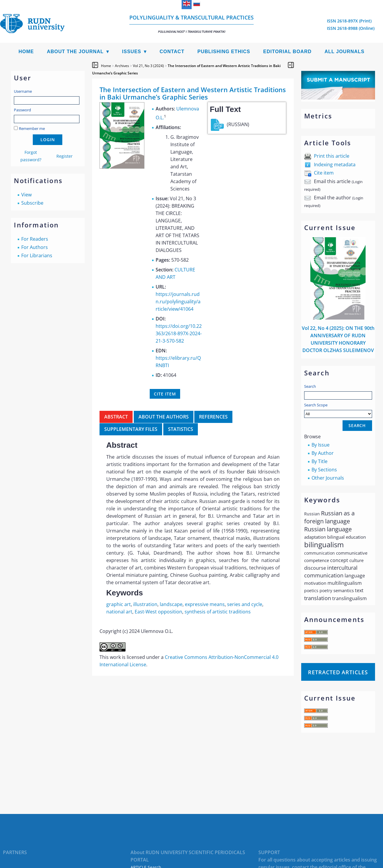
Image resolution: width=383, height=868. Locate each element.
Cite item (324, 173)
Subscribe (32, 203)
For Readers (35, 239)
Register (65, 156)
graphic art (119, 604)
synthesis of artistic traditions (218, 612)
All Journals (344, 52)
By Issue (321, 445)
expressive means (205, 604)
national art (119, 612)
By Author (323, 453)
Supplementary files (131, 429)
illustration (145, 604)
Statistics (181, 429)
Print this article (332, 156)
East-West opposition (158, 612)
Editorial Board (287, 52)
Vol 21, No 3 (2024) (148, 66)
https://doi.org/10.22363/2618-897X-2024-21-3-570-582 (179, 333)
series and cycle (245, 604)
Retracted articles (338, 672)
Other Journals (328, 478)
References (213, 417)
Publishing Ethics (224, 52)
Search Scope (338, 410)
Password (22, 110)
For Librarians (37, 255)
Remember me (32, 128)
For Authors (35, 247)
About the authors (164, 417)
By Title (320, 461)
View (26, 195)
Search (310, 386)
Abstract (116, 417)
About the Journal (75, 52)
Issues (132, 52)
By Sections (324, 470)
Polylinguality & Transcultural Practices (191, 24)
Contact (172, 52)
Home (26, 52)
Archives (122, 66)
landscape (171, 604)
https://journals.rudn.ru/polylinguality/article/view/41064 (178, 302)
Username (23, 91)
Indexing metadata (335, 165)
